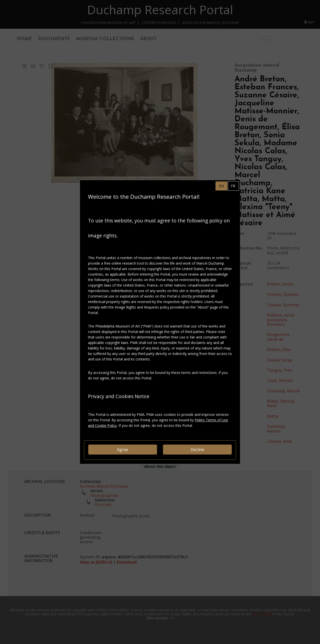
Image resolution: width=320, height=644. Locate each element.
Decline (197, 450)
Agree (123, 450)
